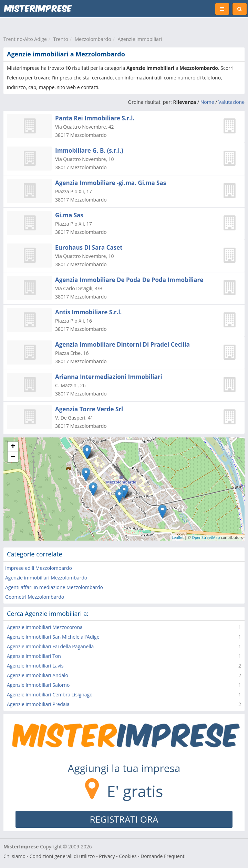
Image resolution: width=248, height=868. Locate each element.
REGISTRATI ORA (124, 819)
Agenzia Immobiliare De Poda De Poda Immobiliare (129, 280)
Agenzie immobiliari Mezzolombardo (46, 578)
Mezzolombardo (93, 39)
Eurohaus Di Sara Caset (89, 247)
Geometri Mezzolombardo (35, 597)
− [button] (13, 457)
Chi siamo (14, 856)
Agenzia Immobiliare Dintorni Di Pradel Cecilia (122, 344)
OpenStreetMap (206, 537)
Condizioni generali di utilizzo (62, 856)
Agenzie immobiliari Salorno (38, 685)
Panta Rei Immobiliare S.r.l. (95, 118)
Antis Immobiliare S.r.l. (88, 312)
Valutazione (231, 102)
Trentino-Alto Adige (25, 39)
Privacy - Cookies (118, 856)
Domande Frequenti (163, 856)
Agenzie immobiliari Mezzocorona (45, 627)
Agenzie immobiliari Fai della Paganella (50, 646)
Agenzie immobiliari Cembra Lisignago (50, 695)
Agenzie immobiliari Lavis (35, 666)
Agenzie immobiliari (140, 39)
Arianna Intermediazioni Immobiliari (109, 377)
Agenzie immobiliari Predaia (38, 704)
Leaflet (178, 537)
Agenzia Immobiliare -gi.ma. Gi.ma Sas (111, 183)
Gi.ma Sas (69, 215)
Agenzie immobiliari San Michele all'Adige (53, 637)
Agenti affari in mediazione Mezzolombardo (54, 587)
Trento (61, 39)
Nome (207, 102)
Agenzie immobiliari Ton (34, 656)
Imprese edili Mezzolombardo (39, 568)
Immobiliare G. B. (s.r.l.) (89, 150)
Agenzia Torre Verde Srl (89, 409)
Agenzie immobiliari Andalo (38, 675)
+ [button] (13, 447)
